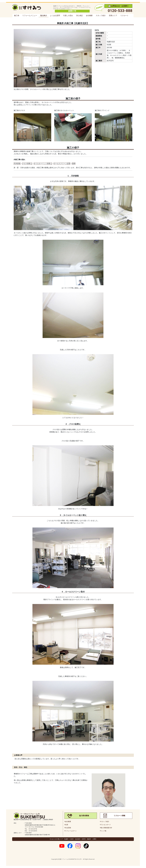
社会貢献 (68, 828)
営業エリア (113, 16)
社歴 (67, 825)
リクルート (124, 16)
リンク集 (104, 831)
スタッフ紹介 (101, 16)
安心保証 (80, 16)
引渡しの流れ (68, 16)
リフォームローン (71, 831)
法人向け (44, 16)
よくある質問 (55, 16)
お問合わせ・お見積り (118, 6)
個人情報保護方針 (106, 828)
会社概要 (89, 16)
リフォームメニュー (30, 16)
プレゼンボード (106, 825)
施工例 (17, 16)
